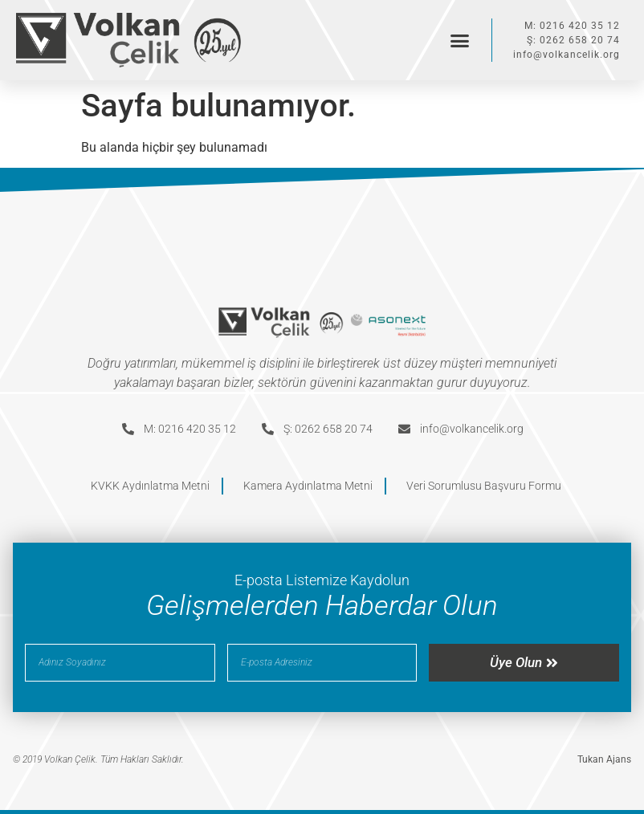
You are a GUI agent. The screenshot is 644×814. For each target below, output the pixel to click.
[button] (460, 40)
